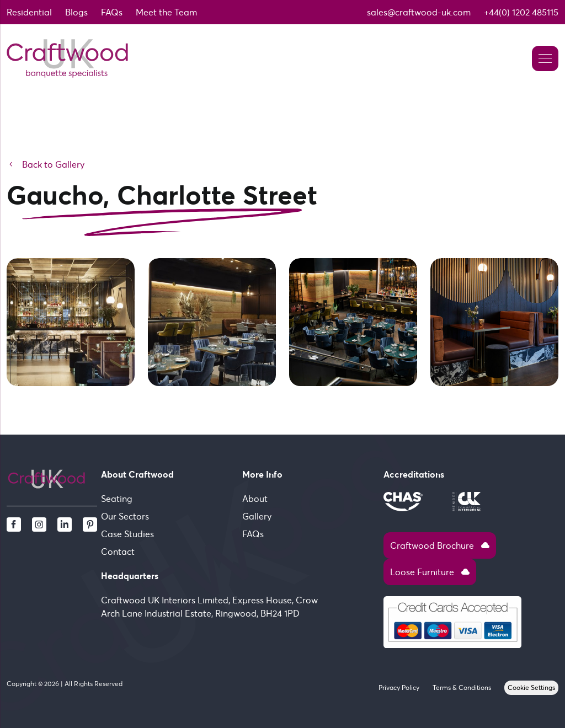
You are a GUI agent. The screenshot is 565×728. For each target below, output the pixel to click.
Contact (118, 552)
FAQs (112, 12)
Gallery (257, 516)
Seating (117, 499)
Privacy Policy (399, 687)
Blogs (76, 12)
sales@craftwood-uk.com (419, 12)
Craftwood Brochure (440, 545)
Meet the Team (166, 12)
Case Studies (127, 534)
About (255, 499)
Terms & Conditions (462, 687)
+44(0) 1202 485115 (521, 12)
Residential (29, 12)
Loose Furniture (430, 572)
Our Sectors (125, 516)
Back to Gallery (46, 164)
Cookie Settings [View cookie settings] (531, 687)
